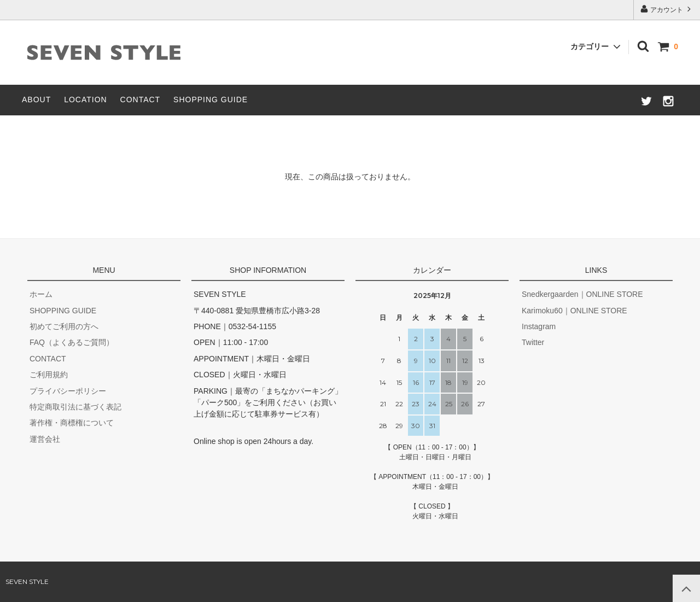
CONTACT (141, 100)
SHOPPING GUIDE (211, 100)
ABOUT (36, 100)
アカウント (667, 9)
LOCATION (86, 100)
